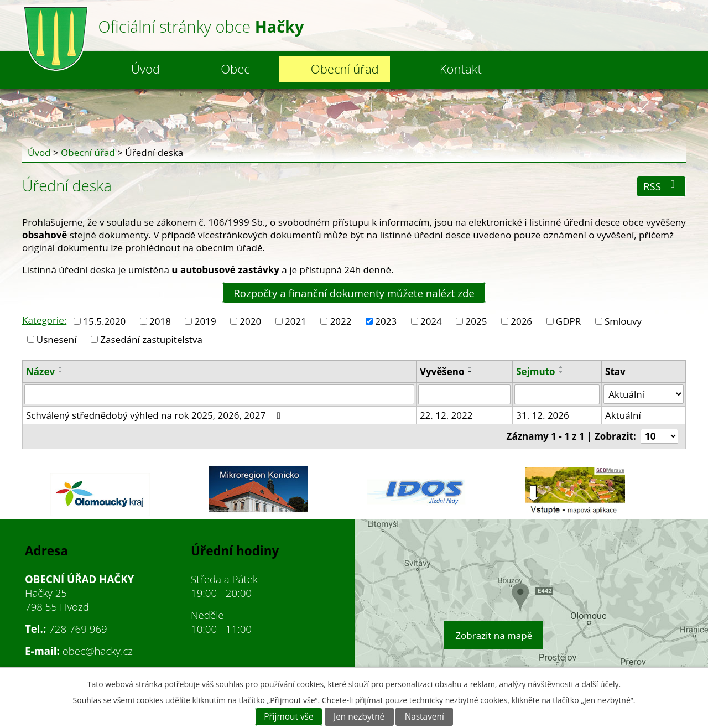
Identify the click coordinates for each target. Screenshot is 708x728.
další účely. (601, 684)
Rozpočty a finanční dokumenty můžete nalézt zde (354, 292)
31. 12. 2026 (543, 415)
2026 (521, 321)
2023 (386, 321)
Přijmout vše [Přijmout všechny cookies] (288, 717)
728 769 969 (78, 629)
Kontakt (461, 69)
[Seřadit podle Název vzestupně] (61, 367)
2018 (160, 321)
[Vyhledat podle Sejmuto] (557, 394)
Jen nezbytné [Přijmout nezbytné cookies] (359, 717)
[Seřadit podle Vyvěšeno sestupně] (471, 372)
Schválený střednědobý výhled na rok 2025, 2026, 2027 (155, 415)
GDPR (568, 321)
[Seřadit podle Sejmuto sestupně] (561, 372)
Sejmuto (535, 371)
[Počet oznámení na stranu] (659, 436)
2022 (341, 321)
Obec (235, 69)
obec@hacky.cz (98, 651)
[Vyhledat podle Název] (219, 394)
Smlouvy (623, 321)
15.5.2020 (104, 321)
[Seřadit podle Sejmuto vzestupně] (561, 367)
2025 (477, 321)
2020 (250, 321)
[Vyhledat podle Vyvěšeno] (464, 394)
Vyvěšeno (442, 371)
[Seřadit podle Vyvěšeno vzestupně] (471, 367)
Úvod (145, 69)
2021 (296, 321)
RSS (661, 186)
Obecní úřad (345, 69)
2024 (431, 321)
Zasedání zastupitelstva (151, 339)
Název (40, 371)
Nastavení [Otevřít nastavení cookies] (425, 717)
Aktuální (623, 415)
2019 (205, 321)
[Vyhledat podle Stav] (644, 394)
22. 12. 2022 (446, 415)
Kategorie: (44, 320)
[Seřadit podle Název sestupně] (61, 372)
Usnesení (57, 339)
